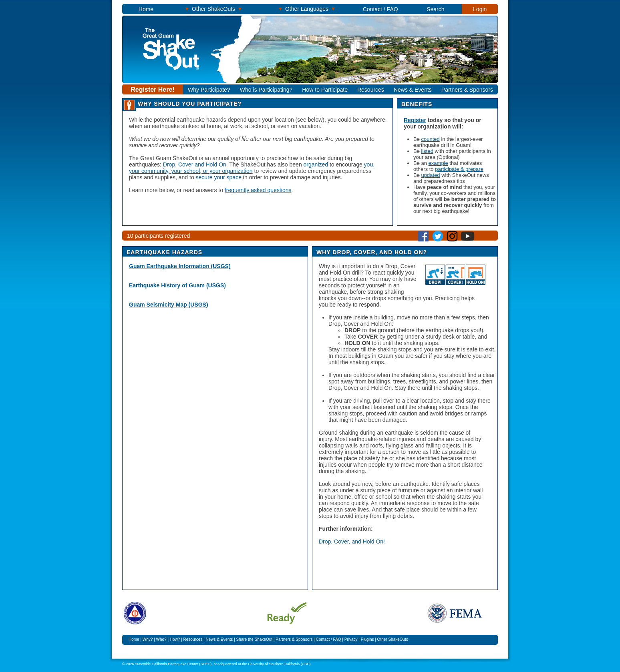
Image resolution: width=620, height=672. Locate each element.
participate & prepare (459, 169)
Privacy (351, 639)
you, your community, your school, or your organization (252, 168)
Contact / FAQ (380, 9)
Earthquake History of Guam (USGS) (177, 285)
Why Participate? (209, 90)
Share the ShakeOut (255, 639)
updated (431, 175)
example (438, 163)
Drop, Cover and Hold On (195, 164)
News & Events (413, 90)
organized (316, 164)
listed (427, 151)
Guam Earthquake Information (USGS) (180, 266)
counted (431, 139)
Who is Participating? (266, 90)
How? (175, 639)
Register (415, 120)
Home (146, 9)
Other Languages (307, 9)
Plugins (367, 639)
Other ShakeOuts (213, 9)
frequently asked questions (258, 190)
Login (480, 9)
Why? (148, 639)
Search (435, 9)
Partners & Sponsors (467, 90)
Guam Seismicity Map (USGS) (169, 305)
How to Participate (325, 90)
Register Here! (152, 89)
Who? (161, 639)
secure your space (219, 177)
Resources (371, 90)
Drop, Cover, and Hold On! (352, 542)
